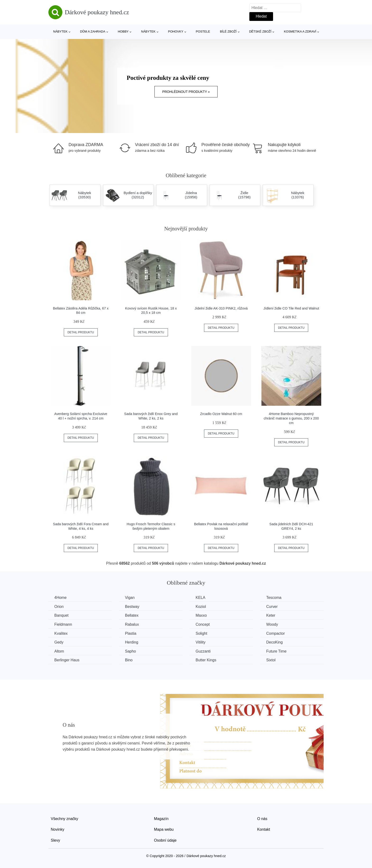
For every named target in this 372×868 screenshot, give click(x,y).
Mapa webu (164, 829)
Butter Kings (206, 660)
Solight (201, 633)
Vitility (200, 642)
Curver (272, 607)
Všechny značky (65, 819)
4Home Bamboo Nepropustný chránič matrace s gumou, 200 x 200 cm (291, 418)
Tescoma (274, 598)
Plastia (131, 633)
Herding (132, 642)
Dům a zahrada (93, 31)
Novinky (58, 829)
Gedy (59, 642)
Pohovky (176, 31)
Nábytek (60, 31)
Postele (203, 31)
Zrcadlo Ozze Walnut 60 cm (221, 414)
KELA (200, 598)
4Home (60, 598)
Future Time (276, 651)
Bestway (132, 607)
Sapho (130, 651)
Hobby (123, 31)
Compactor (275, 633)
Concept (203, 624)
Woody (272, 624)
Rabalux (132, 624)
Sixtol (271, 660)
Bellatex (132, 615)
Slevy (55, 840)
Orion (59, 607)
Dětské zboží (260, 31)
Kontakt (264, 829)
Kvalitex (61, 633)
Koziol (201, 607)
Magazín (161, 819)
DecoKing (274, 642)
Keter (271, 615)
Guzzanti (203, 651)
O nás (262, 819)
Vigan (130, 598)
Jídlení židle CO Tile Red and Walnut (291, 308)
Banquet (61, 615)
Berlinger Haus (67, 660)
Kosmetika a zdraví (300, 31)
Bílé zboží (228, 31)
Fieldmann (63, 624)
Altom (59, 651)
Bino (129, 660)
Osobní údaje (165, 840)
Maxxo (201, 615)
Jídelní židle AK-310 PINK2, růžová (221, 308)
